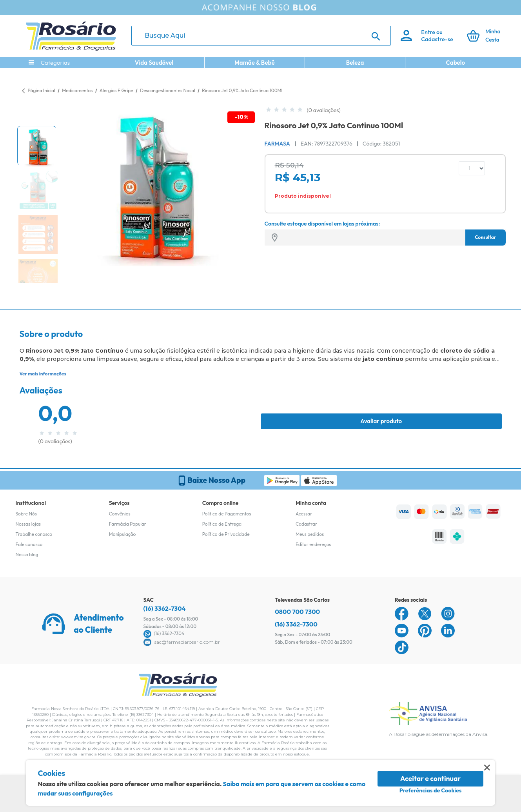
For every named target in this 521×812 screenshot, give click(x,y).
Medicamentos (78, 90)
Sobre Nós (26, 514)
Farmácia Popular (128, 524)
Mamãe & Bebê (255, 63)
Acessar (304, 514)
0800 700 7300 (297, 612)
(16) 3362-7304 (165, 608)
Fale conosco (29, 544)
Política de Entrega (222, 524)
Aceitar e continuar (431, 778)
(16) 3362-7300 (296, 624)
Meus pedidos (310, 534)
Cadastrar (306, 524)
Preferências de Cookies (431, 790)
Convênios (120, 514)
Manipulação (123, 534)
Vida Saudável (154, 63)
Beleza (355, 63)
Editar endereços (313, 544)
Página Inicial (42, 90)
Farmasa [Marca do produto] (277, 144)
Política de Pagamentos (227, 514)
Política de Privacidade (226, 534)
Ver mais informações (43, 374)
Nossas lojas (28, 524)
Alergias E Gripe (117, 90)
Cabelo (455, 63)
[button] (37, 146)
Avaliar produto (381, 421)
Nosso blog (27, 554)
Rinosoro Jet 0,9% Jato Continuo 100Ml (242, 90)
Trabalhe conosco (34, 534)
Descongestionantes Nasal (168, 90)
